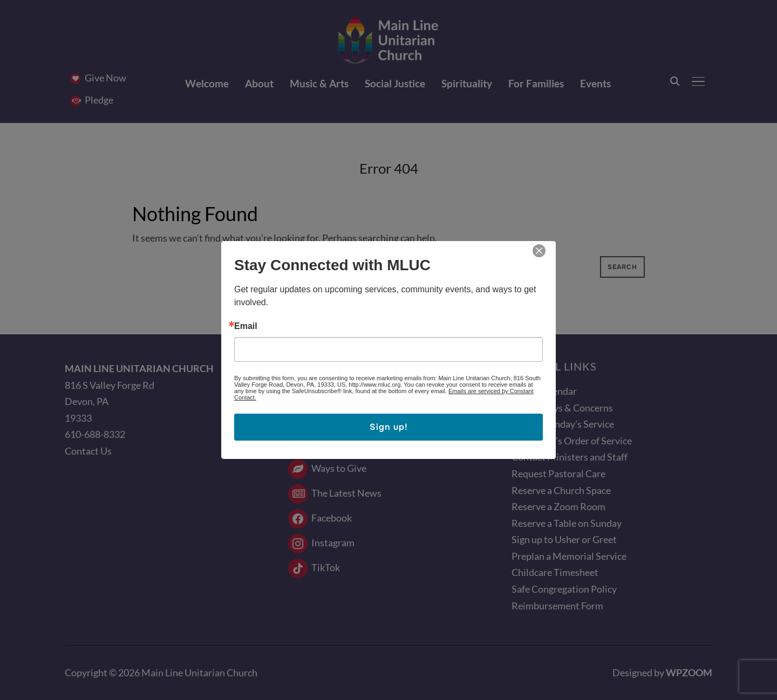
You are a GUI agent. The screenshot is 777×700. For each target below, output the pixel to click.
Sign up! (389, 427)
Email (246, 326)
